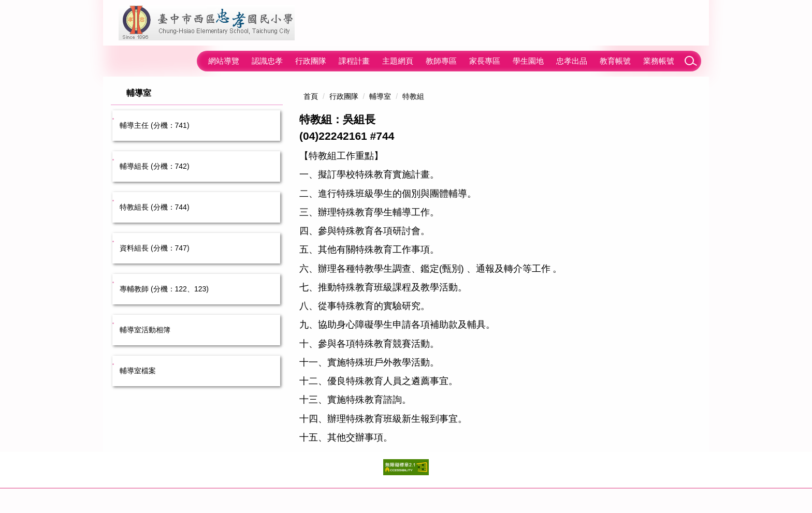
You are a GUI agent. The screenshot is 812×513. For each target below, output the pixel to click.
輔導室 (380, 96)
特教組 (413, 96)
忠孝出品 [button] (572, 61)
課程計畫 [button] (354, 61)
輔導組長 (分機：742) (155, 166)
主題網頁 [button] (398, 61)
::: (192, 61)
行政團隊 (344, 96)
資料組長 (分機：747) (155, 248)
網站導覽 (224, 61)
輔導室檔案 (138, 371)
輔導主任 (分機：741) (155, 125)
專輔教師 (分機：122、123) (164, 289)
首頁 (311, 96)
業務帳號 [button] (659, 61)
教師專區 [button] (441, 61)
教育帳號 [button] (615, 61)
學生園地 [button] (528, 61)
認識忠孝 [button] (267, 61)
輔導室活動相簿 (145, 330)
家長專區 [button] (485, 61)
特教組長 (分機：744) (155, 207)
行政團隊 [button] (311, 61)
